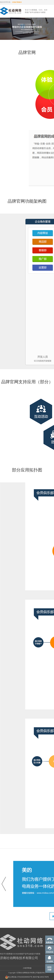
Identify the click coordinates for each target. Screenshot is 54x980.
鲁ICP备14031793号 (41, 977)
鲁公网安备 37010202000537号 (19, 977)
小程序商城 (27, 968)
